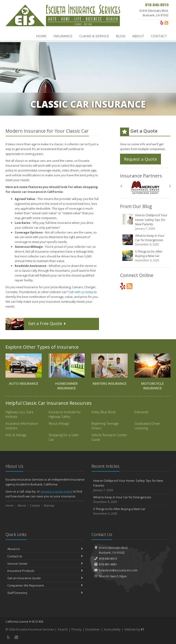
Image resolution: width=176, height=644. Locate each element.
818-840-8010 (108, 559)
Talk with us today (81, 292)
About (138, 36)
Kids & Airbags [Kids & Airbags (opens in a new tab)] (16, 435)
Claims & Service (94, 36)
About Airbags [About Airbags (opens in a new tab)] (59, 423)
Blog (121, 36)
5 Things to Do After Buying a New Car (146, 256)
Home (41, 36)
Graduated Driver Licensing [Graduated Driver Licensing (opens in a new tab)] (147, 426)
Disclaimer (93, 629)
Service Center (45, 564)
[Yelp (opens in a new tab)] (162, 23)
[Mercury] (145, 187)
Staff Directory (45, 593)
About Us (45, 549)
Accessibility (112, 629)
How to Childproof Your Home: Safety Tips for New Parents (146, 222)
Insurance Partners (141, 176)
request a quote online (56, 491)
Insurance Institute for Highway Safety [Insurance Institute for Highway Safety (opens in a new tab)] (65, 414)
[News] (166, 23)
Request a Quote (140, 159)
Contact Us (45, 556)
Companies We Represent (45, 585)
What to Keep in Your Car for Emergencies (146, 240)
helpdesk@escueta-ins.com (118, 570)
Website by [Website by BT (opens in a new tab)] (134, 629)
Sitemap (49, 506)
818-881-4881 (108, 564)
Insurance (63, 36)
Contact (159, 36)
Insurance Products (45, 571)
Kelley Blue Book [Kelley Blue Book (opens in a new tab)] (104, 412)
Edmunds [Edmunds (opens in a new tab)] (142, 412)
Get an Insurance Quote (45, 578)
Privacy (77, 629)
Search (63, 629)
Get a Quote (36, 324)
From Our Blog (136, 206)
